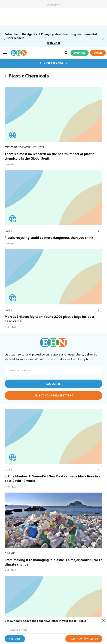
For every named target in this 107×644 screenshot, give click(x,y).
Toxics (8, 231)
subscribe (53, 384)
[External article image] (53, 114)
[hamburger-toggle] (5, 53)
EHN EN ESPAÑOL (52, 63)
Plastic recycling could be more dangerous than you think (49, 238)
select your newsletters (54, 395)
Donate (98, 53)
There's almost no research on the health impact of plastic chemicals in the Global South (49, 156)
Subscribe (80, 53)
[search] (66, 53)
